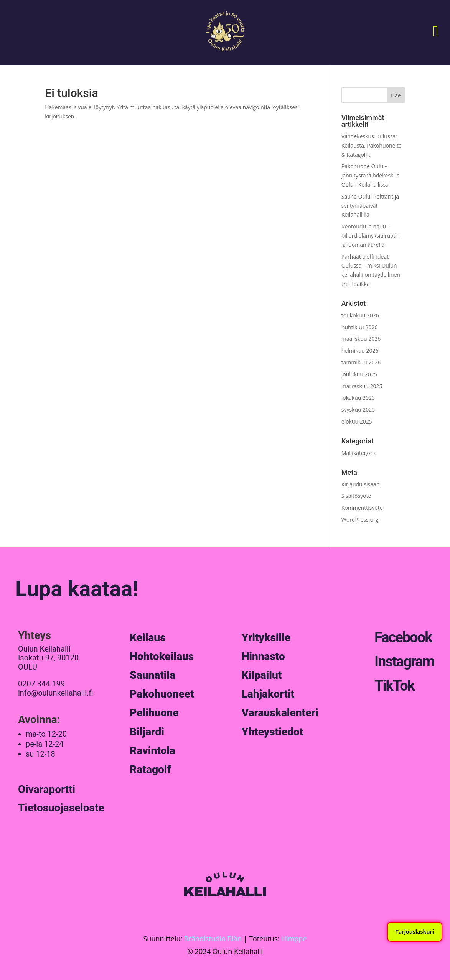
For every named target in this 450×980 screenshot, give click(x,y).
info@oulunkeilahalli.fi (56, 693)
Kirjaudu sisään (361, 484)
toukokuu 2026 (360, 315)
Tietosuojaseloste (61, 808)
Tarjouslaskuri (415, 932)
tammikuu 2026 (361, 362)
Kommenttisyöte (362, 508)
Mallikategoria (359, 453)
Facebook (403, 637)
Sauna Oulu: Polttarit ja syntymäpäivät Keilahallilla (370, 206)
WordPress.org (360, 520)
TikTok (394, 686)
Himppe (294, 939)
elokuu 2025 (357, 421)
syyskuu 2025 (358, 410)
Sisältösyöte (356, 496)
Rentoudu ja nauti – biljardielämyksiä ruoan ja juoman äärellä (371, 236)
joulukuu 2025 (359, 374)
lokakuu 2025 (358, 398)
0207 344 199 (41, 684)
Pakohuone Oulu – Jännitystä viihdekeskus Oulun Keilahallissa (370, 175)
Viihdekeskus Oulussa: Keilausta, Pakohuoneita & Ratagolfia (372, 145)
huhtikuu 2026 (359, 327)
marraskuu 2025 (362, 386)
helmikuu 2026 (360, 350)
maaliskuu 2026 (361, 339)
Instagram (404, 662)
